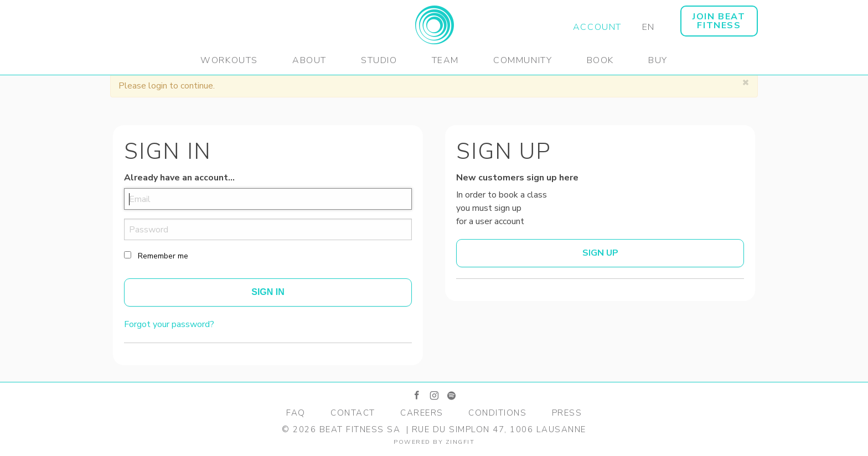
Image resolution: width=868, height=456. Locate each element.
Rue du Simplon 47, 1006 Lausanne (499, 429)
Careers (422, 413)
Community (523, 60)
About (309, 60)
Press (567, 413)
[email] (268, 199)
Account (597, 27)
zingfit (460, 442)
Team (445, 60)
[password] (268, 229)
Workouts (229, 60)
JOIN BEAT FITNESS (719, 21)
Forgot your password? (169, 324)
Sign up (600, 253)
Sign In (268, 292)
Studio (379, 60)
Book (600, 60)
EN (649, 27)
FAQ (296, 413)
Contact (353, 413)
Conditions (497, 413)
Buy (658, 60)
